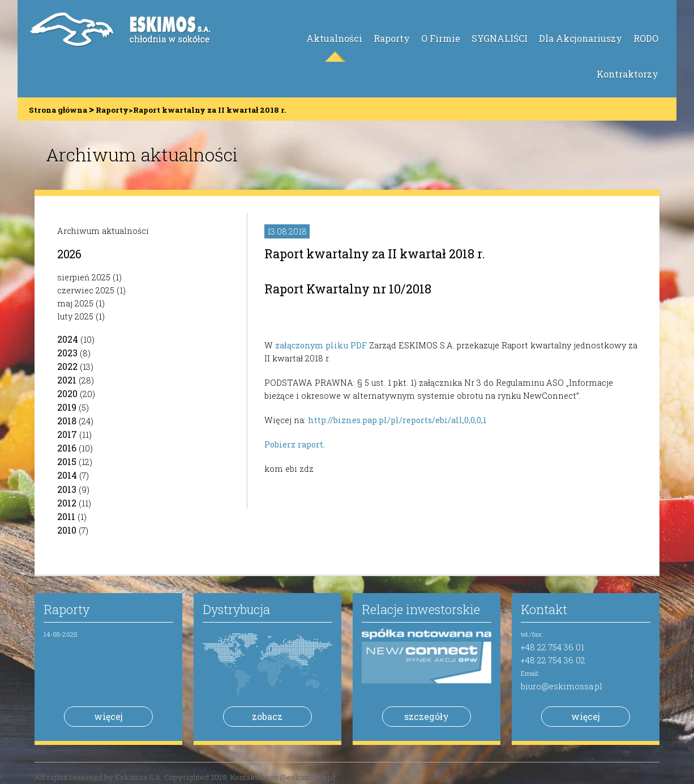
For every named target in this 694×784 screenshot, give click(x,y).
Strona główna (58, 110)
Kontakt (544, 609)
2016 (67, 448)
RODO (646, 38)
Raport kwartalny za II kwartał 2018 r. (375, 253)
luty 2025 (75, 316)
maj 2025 (75, 303)
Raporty (392, 38)
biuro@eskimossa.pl (562, 686)
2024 (68, 339)
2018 (67, 421)
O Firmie (441, 38)
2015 (67, 461)
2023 (67, 353)
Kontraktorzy (627, 74)
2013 (67, 489)
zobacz (267, 716)
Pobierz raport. (295, 444)
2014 (67, 475)
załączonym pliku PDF (321, 345)
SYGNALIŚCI (500, 38)
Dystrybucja (236, 609)
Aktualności (334, 38)
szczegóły (427, 716)
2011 (66, 516)
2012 (67, 503)
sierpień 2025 (84, 277)
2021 (67, 380)
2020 (67, 393)
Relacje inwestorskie (421, 609)
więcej (108, 716)
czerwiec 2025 (86, 290)
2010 (67, 530)
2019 (67, 407)
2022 (67, 366)
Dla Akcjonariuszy (581, 38)
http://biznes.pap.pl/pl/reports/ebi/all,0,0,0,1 (397, 420)
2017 (67, 434)
